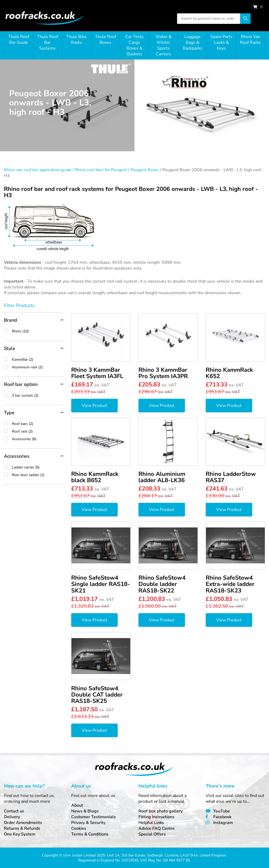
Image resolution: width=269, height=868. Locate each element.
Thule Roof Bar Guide (19, 40)
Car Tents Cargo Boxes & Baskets (134, 45)
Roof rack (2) (38, 431)
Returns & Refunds (22, 828)
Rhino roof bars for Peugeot (101, 170)
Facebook (222, 817)
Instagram (223, 823)
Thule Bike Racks (76, 40)
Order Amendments (23, 823)
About (77, 805)
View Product (94, 406)
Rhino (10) (38, 331)
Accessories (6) (38, 439)
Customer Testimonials (94, 817)
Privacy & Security (88, 823)
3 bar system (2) (38, 395)
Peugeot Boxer (145, 170)
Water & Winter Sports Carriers (164, 45)
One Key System (20, 834)
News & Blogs (85, 811)
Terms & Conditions (90, 834)
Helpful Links (151, 823)
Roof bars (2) (38, 424)
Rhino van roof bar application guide (38, 170)
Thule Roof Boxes (106, 40)
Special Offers (152, 834)
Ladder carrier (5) (38, 467)
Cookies (79, 828)
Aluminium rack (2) (38, 367)
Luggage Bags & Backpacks (193, 42)
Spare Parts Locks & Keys (221, 42)
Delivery (12, 817)
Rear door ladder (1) (38, 475)
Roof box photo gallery (161, 811)
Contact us (14, 811)
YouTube (222, 811)
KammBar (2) (38, 360)
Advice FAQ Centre (157, 828)
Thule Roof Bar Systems (48, 42)
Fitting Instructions (156, 817)
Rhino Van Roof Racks (250, 40)
